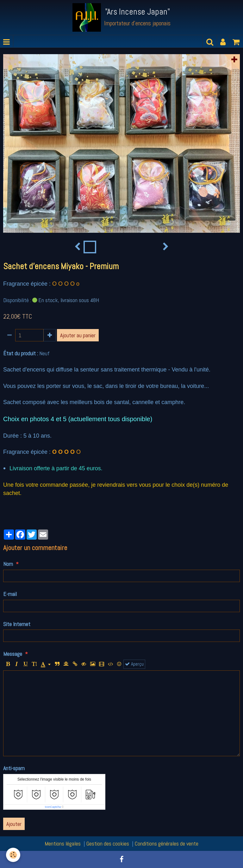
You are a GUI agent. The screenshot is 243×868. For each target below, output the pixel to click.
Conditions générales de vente (167, 843)
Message (13, 654)
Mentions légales (63, 843)
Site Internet (17, 624)
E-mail (10, 594)
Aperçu (134, 664)
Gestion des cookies (108, 843)
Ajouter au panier (78, 335)
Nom (8, 564)
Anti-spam (14, 768)
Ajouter (14, 824)
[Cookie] (13, 855)
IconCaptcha (53, 807)
